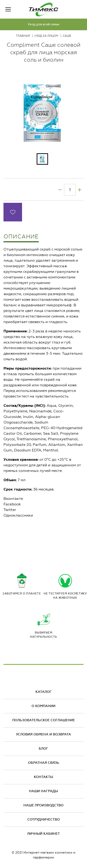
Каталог (44, 692)
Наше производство (43, 805)
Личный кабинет (43, 834)
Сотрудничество (44, 820)
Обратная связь (44, 763)
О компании (43, 706)
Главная (23, 36)
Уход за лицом (46, 36)
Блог (43, 749)
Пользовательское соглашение (44, 720)
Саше (67, 36)
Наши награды (43, 791)
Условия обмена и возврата (43, 734)
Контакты (43, 777)
